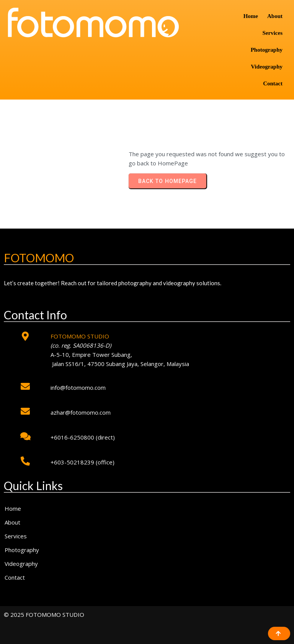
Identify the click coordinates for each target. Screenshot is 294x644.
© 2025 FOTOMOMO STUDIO (44, 615)
